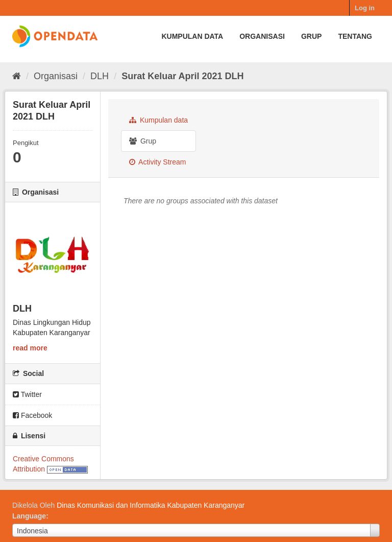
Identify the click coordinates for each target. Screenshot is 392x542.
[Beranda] (17, 76)
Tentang (355, 36)
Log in (365, 8)
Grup (311, 36)
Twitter (27, 394)
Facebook (32, 415)
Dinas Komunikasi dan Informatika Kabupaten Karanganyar (151, 505)
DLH (100, 76)
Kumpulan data (192, 36)
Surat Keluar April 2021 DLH (182, 76)
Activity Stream (157, 162)
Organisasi (262, 36)
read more (30, 348)
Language (29, 516)
